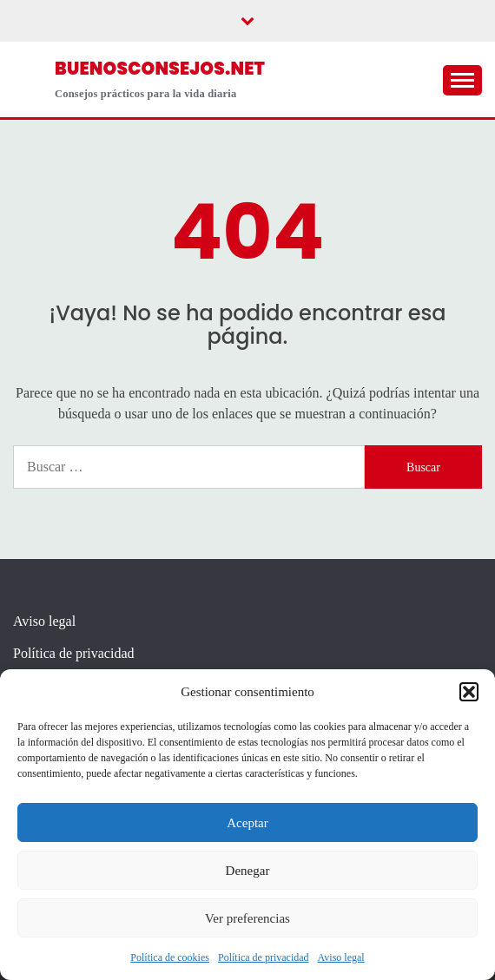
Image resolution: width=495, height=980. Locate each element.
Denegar (248, 871)
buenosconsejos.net (160, 69)
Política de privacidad (264, 957)
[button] (469, 692)
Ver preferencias (247, 918)
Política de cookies (170, 957)
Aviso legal (341, 957)
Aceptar (247, 823)
